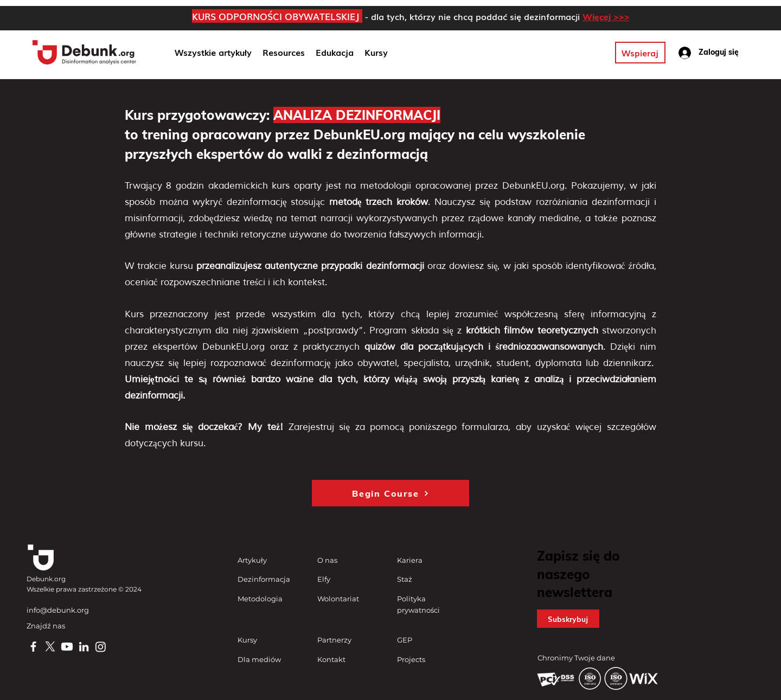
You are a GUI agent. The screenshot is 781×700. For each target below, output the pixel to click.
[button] (335, 53)
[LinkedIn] (84, 647)
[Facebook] (33, 647)
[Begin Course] (390, 493)
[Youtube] (67, 647)
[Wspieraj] (640, 53)
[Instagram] (101, 647)
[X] (50, 647)
